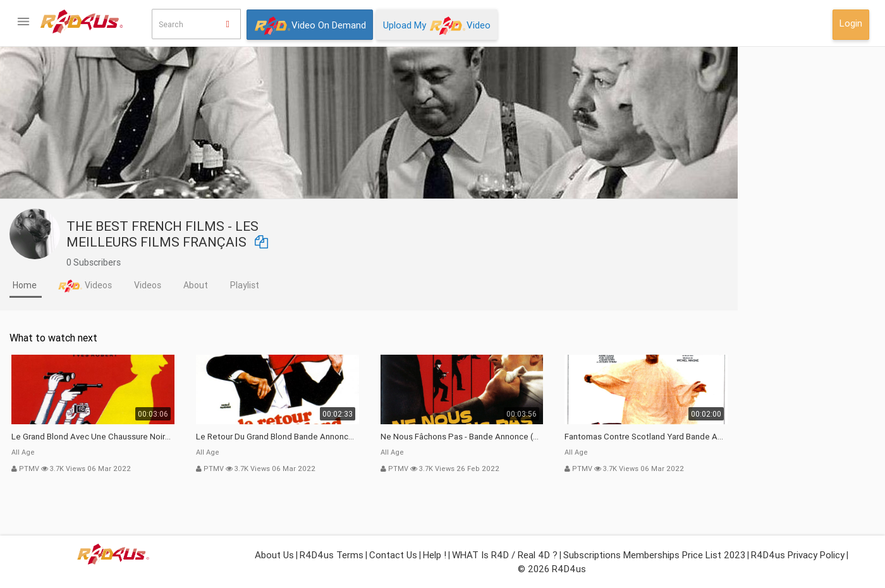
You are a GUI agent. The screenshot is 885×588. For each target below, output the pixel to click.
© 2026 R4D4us (552, 569)
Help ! (435, 555)
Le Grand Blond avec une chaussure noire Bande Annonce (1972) (219, 437)
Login (851, 23)
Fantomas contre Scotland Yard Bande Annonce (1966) (772, 437)
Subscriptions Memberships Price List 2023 (654, 555)
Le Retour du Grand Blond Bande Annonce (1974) (404, 437)
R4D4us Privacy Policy (798, 555)
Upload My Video (437, 26)
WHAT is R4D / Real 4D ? (505, 555)
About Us (274, 555)
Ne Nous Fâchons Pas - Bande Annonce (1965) (589, 437)
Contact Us (393, 555)
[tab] (152, 286)
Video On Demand (310, 26)
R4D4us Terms (332, 555)
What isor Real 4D (63, 438)
